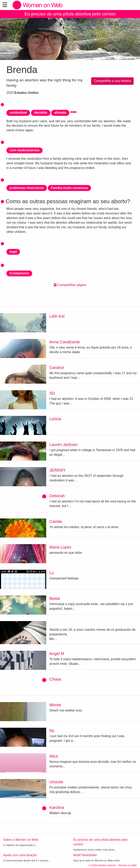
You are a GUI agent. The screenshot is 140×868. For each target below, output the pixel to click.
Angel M (57, 654)
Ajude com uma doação (20, 855)
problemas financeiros (27, 188)
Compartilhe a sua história (112, 81)
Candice (57, 368)
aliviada (60, 113)
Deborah (57, 496)
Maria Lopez (60, 547)
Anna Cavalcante (65, 342)
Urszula (56, 782)
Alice (54, 756)
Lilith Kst (57, 316)
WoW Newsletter (85, 855)
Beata (55, 598)
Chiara (55, 679)
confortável (18, 113)
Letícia (55, 419)
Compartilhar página (70, 285)
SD (52, 393)
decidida (41, 113)
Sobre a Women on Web (21, 840)
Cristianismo (19, 273)
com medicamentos (24, 150)
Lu (52, 573)
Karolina (57, 807)
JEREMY (57, 470)
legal (13, 252)
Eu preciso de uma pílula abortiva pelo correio (70, 14)
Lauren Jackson (63, 445)
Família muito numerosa (69, 188)
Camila (56, 521)
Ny (52, 731)
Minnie (55, 705)
